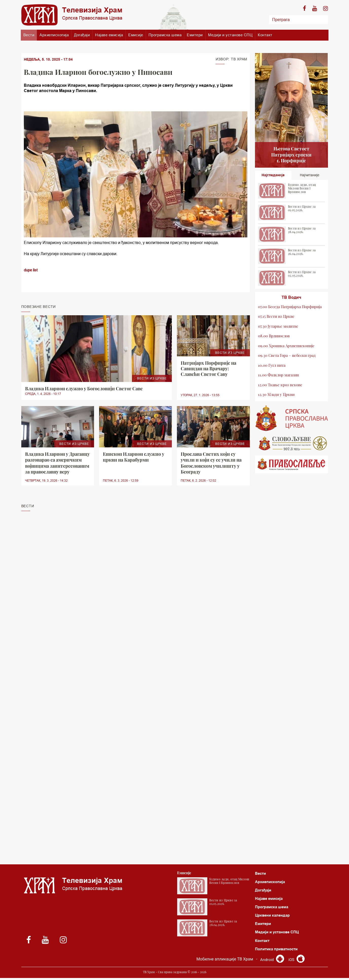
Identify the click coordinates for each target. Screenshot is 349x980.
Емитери (195, 35)
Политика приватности (278, 951)
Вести (29, 35)
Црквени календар (274, 916)
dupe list (31, 270)
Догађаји (82, 35)
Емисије (136, 35)
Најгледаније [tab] (273, 175)
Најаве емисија (109, 35)
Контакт (265, 35)
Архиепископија (54, 35)
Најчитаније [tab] (310, 175)
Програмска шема (165, 35)
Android (272, 962)
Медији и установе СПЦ (230, 35)
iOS (297, 962)
